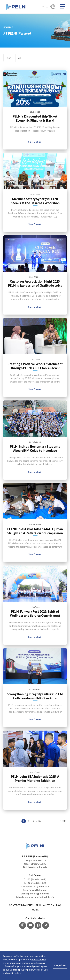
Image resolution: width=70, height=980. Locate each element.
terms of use (9, 963)
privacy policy (38, 959)
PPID (38, 905)
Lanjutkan (60, 965)
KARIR (35, 910)
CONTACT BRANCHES (21, 905)
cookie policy (28, 963)
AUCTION (49, 905)
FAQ (59, 905)
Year (9, 58)
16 (40, 821)
